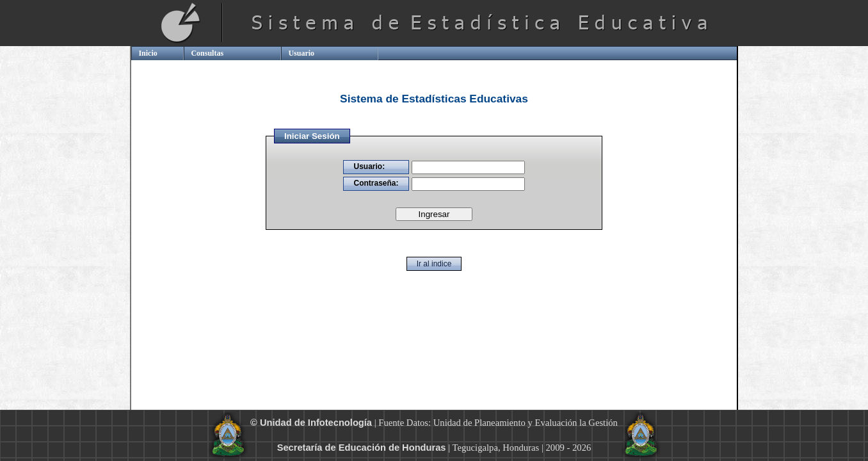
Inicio (148, 53)
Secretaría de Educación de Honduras (362, 448)
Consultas (207, 53)
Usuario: (369, 166)
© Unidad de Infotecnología (311, 423)
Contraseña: (376, 183)
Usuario (301, 53)
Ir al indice (434, 264)
